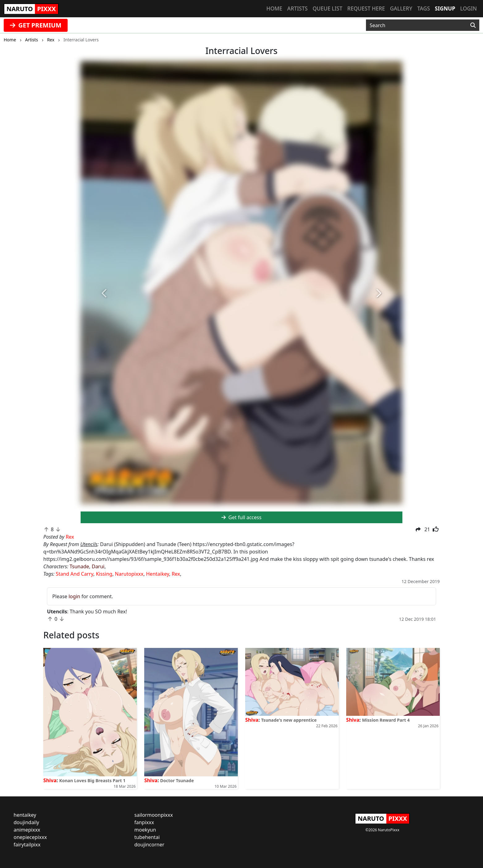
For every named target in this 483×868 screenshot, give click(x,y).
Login (468, 8)
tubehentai (147, 837)
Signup (445, 8)
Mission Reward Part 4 (386, 720)
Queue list (327, 8)
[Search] (473, 25)
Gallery (401, 8)
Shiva (50, 780)
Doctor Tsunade (177, 780)
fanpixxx (144, 822)
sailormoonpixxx (154, 815)
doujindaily (26, 822)
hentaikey (25, 815)
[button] (105, 294)
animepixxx (27, 830)
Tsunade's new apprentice (289, 720)
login (74, 596)
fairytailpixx (27, 845)
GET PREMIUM (36, 25)
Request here (366, 8)
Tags (424, 8)
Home (274, 8)
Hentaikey (157, 574)
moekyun (145, 830)
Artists (297, 8)
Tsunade (79, 566)
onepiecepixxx (30, 837)
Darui (98, 566)
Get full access (241, 517)
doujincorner (149, 845)
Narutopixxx (129, 574)
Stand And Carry (75, 574)
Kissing (104, 574)
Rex (176, 574)
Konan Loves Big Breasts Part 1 (92, 780)
